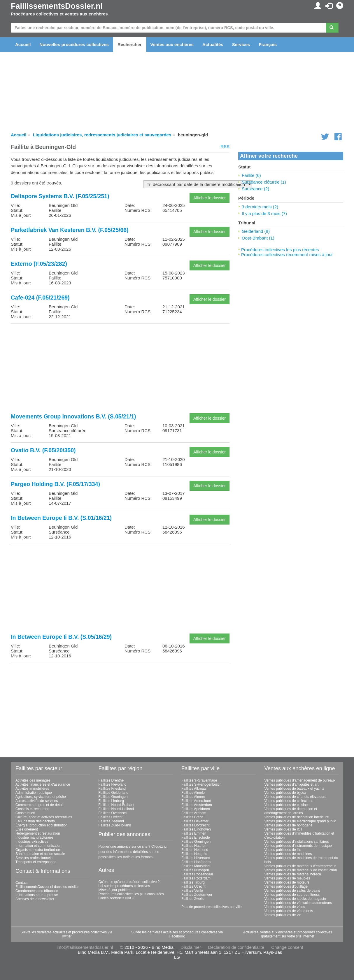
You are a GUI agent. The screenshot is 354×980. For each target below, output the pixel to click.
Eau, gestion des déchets (35, 821)
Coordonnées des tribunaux (37, 891)
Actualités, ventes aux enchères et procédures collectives (288, 932)
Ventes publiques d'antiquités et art (292, 784)
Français (268, 44)
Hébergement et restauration (38, 833)
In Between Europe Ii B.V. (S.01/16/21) (61, 518)
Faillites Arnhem (194, 813)
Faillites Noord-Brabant (116, 805)
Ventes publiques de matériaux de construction (301, 870)
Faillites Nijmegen (195, 870)
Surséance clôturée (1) (264, 182)
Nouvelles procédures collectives (74, 44)
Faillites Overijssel (113, 813)
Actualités (213, 44)
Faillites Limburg (111, 801)
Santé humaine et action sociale (40, 854)
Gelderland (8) (256, 231)
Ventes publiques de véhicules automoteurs (298, 903)
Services (241, 44)
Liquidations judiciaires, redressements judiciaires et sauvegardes (102, 135)
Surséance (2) (255, 189)
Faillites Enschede (196, 838)
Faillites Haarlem (194, 846)
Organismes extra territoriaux (38, 850)
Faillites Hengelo (194, 854)
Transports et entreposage (36, 862)
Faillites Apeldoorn (196, 809)
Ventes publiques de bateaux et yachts (294, 789)
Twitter (66, 936)
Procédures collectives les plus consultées (131, 894)
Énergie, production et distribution (42, 825)
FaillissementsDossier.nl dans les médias (47, 887)
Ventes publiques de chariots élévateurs (295, 797)
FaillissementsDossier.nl (57, 6)
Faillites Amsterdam (197, 805)
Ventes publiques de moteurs (287, 882)
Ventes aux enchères (172, 44)
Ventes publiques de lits (283, 850)
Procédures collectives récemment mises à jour (287, 255)
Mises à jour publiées (115, 890)
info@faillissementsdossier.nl (85, 947)
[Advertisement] (120, 369)
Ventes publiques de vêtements (289, 911)
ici (165, 847)
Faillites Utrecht (111, 817)
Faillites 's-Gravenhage (199, 780)
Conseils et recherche (32, 809)
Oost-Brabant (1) (258, 238)
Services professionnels (34, 858)
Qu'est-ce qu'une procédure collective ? (129, 882)
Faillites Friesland (112, 789)
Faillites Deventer (195, 821)
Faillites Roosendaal (197, 874)
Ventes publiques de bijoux (285, 793)
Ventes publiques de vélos (285, 907)
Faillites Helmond (195, 850)
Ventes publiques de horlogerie (289, 825)
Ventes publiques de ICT (284, 829)
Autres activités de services (37, 801)
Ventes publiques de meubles (287, 878)
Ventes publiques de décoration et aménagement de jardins (291, 811)
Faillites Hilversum (196, 858)
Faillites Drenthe (111, 780)
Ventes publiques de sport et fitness (292, 895)
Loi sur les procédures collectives (124, 886)
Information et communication (38, 846)
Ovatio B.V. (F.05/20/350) (43, 450)
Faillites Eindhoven (196, 829)
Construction (25, 813)
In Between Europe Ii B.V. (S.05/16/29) (61, 637)
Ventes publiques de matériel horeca (293, 874)
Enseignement (27, 829)
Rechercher (130, 44)
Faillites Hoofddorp (196, 862)
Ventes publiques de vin (283, 915)
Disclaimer (191, 947)
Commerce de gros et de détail (39, 805)
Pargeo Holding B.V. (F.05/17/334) (55, 484)
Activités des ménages (33, 780)
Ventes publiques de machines (288, 854)
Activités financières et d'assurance (43, 784)
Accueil (23, 44)
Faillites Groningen (113, 797)
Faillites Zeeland (111, 821)
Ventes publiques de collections (289, 801)
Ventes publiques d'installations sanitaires (297, 842)
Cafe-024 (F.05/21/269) (40, 298)
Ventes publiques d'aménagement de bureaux (300, 780)
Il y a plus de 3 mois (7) (264, 213)
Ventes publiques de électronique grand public (300, 821)
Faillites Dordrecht (196, 825)
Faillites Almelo (193, 793)
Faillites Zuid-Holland (115, 825)
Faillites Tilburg (193, 882)
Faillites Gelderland (114, 793)
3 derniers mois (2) (260, 207)
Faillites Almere (193, 797)
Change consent (287, 947)
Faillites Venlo (192, 891)
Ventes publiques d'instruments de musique (298, 846)
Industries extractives (32, 842)
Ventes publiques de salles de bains (292, 891)
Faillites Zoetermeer (197, 895)
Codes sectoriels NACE (117, 898)
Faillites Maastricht (196, 866)
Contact (21, 883)
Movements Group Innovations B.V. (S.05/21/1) (73, 416)
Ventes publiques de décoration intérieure (297, 817)
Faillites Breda (192, 817)
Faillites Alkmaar (194, 789)
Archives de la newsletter (35, 899)
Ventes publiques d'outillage (286, 886)
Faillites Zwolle (193, 899)
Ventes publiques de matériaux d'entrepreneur (300, 866)
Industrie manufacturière (34, 838)
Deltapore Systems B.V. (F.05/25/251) (60, 196)
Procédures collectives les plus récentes (280, 250)
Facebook (177, 936)
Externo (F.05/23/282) (39, 264)
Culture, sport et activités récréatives (44, 817)
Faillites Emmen (194, 833)
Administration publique (34, 793)
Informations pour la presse (37, 895)
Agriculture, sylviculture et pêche (41, 797)
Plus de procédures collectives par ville (212, 907)
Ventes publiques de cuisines (287, 805)
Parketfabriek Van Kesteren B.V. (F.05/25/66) (70, 230)
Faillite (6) (251, 175)
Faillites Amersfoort (196, 801)
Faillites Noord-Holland (116, 809)
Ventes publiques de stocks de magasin (295, 899)
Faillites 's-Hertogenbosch (201, 784)
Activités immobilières (32, 789)
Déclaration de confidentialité (236, 947)
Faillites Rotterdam (196, 878)
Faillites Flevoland (113, 784)
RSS (225, 146)
